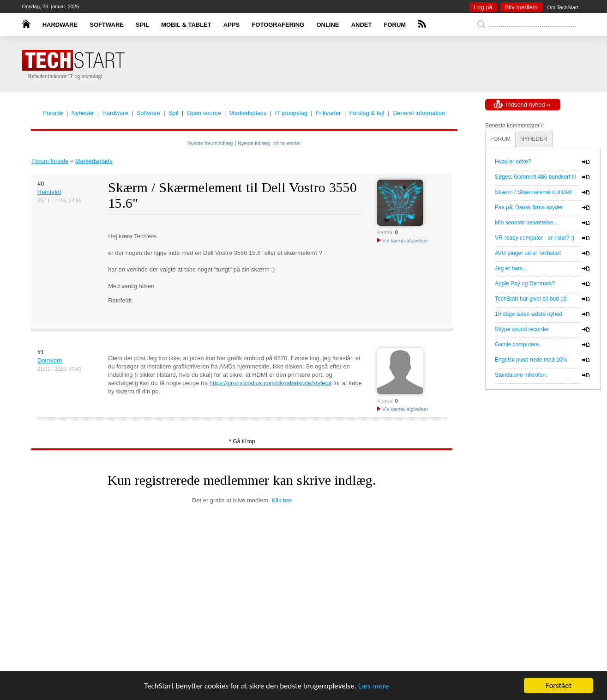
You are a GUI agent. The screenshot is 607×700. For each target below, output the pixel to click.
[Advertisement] (318, 65)
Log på (483, 7)
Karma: (385, 232)
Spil (174, 113)
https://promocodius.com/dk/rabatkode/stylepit (270, 383)
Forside (53, 113)
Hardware (115, 113)
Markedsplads (248, 113)
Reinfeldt (49, 192)
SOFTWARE (107, 25)
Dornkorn (50, 360)
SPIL (142, 25)
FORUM (395, 25)
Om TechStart (562, 7)
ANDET (362, 25)
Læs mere (374, 686)
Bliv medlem (521, 7)
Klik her (282, 500)
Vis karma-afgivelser (403, 241)
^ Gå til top (242, 441)
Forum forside (50, 161)
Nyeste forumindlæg (210, 143)
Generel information (419, 113)
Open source (204, 113)
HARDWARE (60, 25)
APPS (231, 25)
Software (148, 113)
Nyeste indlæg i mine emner (269, 143)
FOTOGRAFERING (278, 25)
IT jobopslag (291, 113)
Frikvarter (328, 113)
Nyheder (83, 113)
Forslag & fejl (367, 113)
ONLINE (328, 25)
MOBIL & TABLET (186, 25)
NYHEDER (534, 139)
